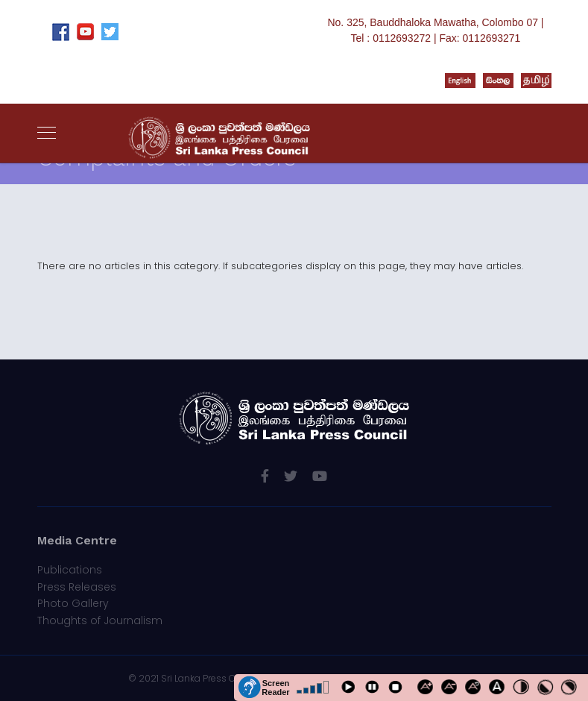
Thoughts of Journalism (100, 620)
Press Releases (77, 587)
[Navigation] (47, 133)
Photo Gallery (73, 603)
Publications (70, 570)
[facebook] (265, 476)
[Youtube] (320, 476)
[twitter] (291, 476)
